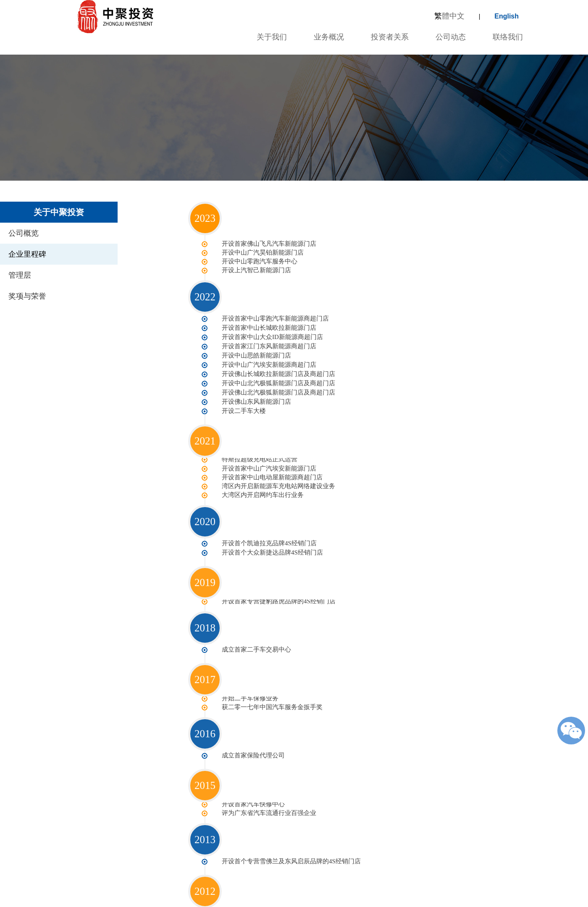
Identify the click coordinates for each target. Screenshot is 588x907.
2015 (205, 774)
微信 (571, 731)
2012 (205, 878)
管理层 (20, 275)
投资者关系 (390, 37)
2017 (205, 669)
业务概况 (329, 37)
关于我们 (270, 37)
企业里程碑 (27, 254)
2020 (205, 513)
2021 (205, 434)
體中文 (449, 16)
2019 (205, 573)
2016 (205, 722)
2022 (205, 296)
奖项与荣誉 (27, 296)
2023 (205, 218)
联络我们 (508, 37)
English (507, 16)
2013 (205, 827)
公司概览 (24, 233)
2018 (205, 617)
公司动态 (451, 37)
